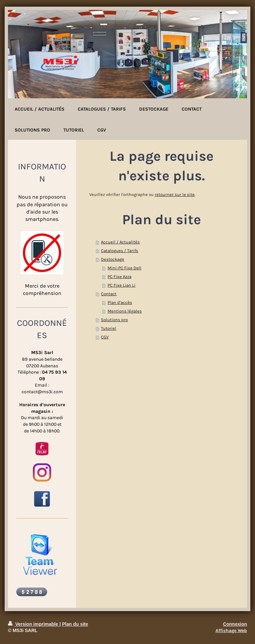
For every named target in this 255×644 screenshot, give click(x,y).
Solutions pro (114, 320)
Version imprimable (34, 624)
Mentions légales (125, 311)
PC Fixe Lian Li (122, 285)
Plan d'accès (120, 302)
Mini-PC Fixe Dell (125, 268)
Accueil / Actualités (120, 242)
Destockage (113, 259)
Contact (109, 294)
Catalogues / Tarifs (120, 251)
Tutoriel (109, 328)
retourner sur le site (175, 194)
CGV (105, 337)
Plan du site (75, 624)
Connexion (235, 624)
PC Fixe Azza (120, 276)
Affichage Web (231, 631)
